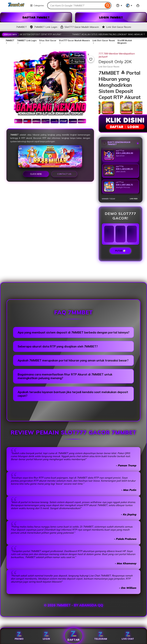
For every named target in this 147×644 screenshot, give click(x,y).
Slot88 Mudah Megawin (125, 42)
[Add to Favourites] (91, 59)
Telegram (101, 636)
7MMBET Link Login (27, 40)
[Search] (108, 5)
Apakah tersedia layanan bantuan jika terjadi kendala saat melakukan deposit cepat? (73, 394)
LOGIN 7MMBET (111, 17)
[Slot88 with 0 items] (138, 5)
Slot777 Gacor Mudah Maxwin (74, 40)
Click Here (36, 174)
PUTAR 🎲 (120, 251)
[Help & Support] (119, 5)
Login (46, 636)
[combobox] (76, 5)
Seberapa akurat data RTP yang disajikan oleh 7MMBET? (58, 346)
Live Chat (128, 636)
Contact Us (64, 174)
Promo (19, 636)
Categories (37, 5)
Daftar (73, 636)
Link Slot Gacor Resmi (104, 40)
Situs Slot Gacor (48, 40)
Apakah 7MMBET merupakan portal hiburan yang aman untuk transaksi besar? (73, 360)
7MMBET (10, 40)
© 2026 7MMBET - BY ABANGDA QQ (73, 605)
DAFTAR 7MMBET (36, 17)
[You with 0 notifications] (129, 5)
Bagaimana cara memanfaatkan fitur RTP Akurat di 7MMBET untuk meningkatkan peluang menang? (65, 376)
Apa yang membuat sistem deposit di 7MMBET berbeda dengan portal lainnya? (73, 332)
